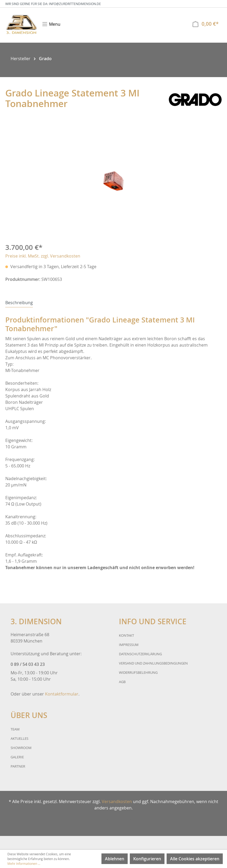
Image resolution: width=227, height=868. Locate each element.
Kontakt (126, 635)
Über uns (133, 820)
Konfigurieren (147, 859)
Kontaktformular (62, 694)
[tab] (19, 302)
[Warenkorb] (206, 24)
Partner (18, 766)
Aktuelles (19, 738)
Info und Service (102, 820)
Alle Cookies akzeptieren (195, 859)
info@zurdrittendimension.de (75, 4)
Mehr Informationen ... (24, 863)
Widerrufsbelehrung (138, 672)
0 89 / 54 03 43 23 (28, 664)
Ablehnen (115, 859)
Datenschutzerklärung (140, 654)
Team (15, 729)
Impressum (129, 645)
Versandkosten (117, 801)
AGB (122, 682)
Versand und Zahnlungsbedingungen (153, 663)
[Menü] (51, 24)
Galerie (17, 757)
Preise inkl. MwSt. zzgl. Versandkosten (43, 256)
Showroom (21, 748)
